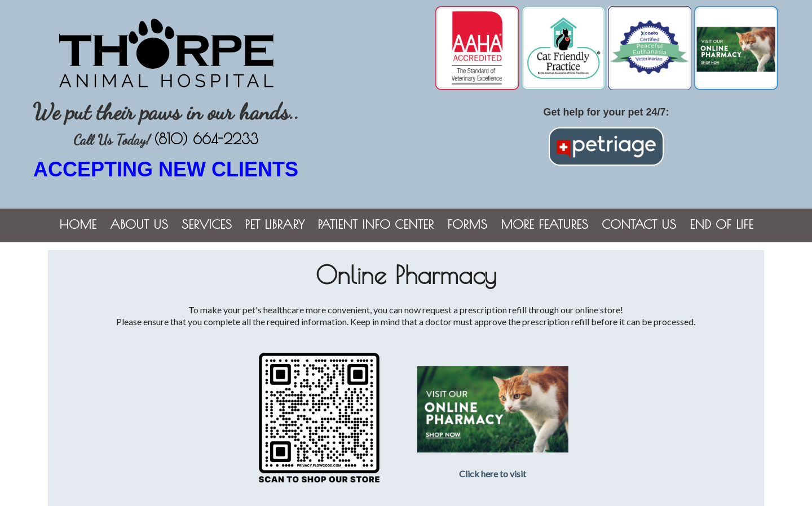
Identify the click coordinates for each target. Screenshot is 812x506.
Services (207, 224)
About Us (139, 224)
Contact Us (639, 224)
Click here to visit (493, 474)
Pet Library (275, 224)
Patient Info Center (376, 224)
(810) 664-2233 (206, 139)
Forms (467, 224)
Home (78, 224)
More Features (544, 224)
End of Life (721, 224)
